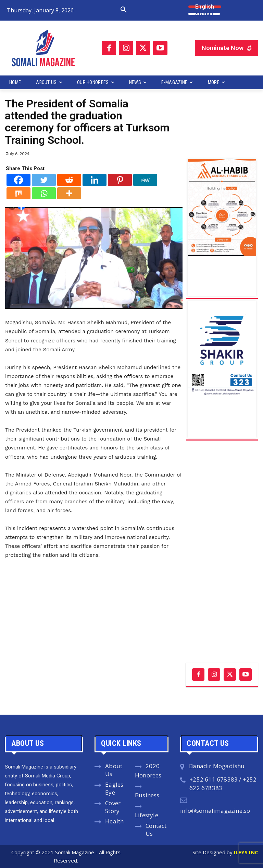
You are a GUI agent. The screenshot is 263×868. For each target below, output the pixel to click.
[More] (69, 193)
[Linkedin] (95, 180)
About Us (114, 770)
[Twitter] (44, 180)
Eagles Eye (114, 788)
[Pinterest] (120, 180)
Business (147, 795)
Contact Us (156, 830)
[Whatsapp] (44, 193)
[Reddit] (69, 180)
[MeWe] (145, 180)
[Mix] (18, 193)
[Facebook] (18, 180)
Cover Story (113, 807)
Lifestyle (147, 815)
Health (114, 821)
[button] (103, 10)
